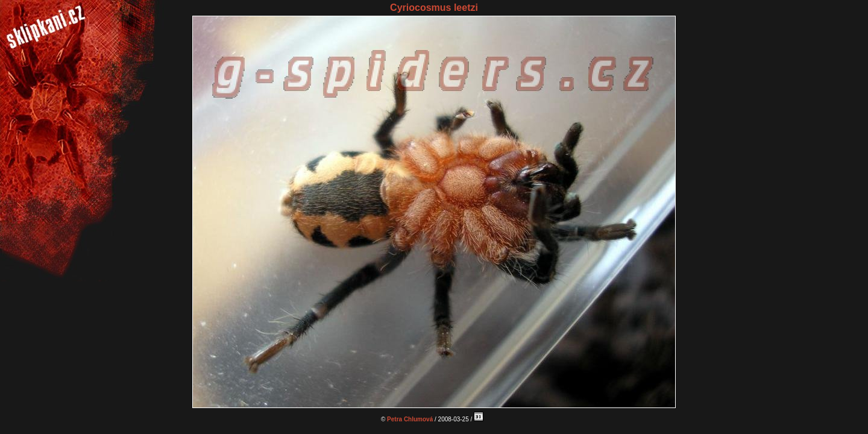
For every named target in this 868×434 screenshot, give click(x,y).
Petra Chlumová (410, 419)
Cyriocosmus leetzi (434, 8)
